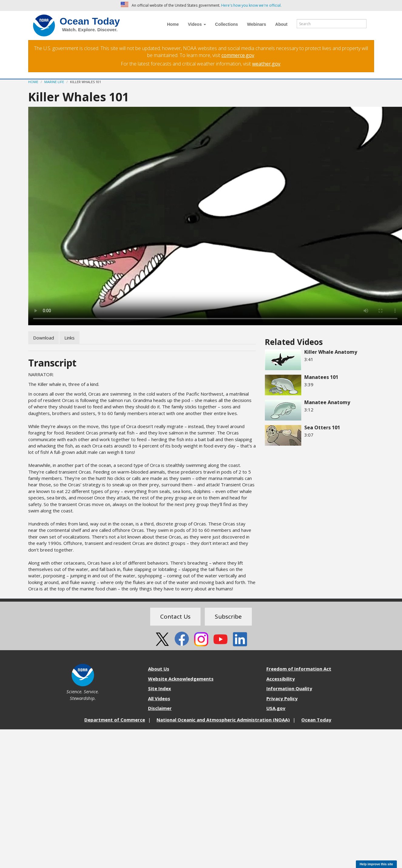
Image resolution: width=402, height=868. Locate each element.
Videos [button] (197, 24)
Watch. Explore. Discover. (90, 30)
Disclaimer (160, 708)
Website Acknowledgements (181, 679)
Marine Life (54, 82)
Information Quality (289, 688)
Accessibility (281, 679)
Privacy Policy (282, 698)
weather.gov (266, 64)
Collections (226, 24)
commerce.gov (238, 55)
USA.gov (276, 708)
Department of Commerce (115, 720)
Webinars (257, 24)
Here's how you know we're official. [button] (251, 5)
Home (173, 24)
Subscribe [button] (228, 616)
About (281, 24)
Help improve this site (376, 864)
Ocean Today (90, 21)
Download (44, 338)
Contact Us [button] (175, 616)
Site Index (160, 688)
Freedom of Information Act (299, 669)
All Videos (159, 698)
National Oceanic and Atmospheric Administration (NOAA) (223, 720)
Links (69, 338)
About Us (159, 669)
